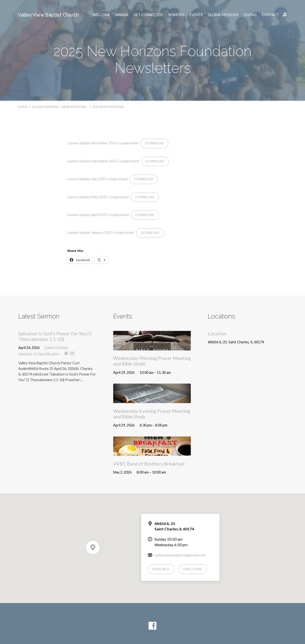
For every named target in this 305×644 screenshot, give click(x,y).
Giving (250, 15)
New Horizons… (75, 107)
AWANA (122, 15)
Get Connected (148, 15)
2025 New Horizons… (109, 107)
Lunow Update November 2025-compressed (103, 143)
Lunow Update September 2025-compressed (103, 161)
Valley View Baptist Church (48, 15)
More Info (161, 569)
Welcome (102, 15)
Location (217, 333)
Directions (193, 569)
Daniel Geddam (56, 348)
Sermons (176, 15)
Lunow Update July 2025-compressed (97, 179)
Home (23, 107)
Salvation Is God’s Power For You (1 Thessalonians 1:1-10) (55, 336)
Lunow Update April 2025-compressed (98, 215)
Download (154, 143)
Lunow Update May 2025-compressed (98, 197)
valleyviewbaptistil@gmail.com (180, 555)
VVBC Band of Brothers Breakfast (149, 464)
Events (196, 15)
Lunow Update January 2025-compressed (101, 232)
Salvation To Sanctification (39, 354)
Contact (270, 15)
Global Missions (223, 15)
